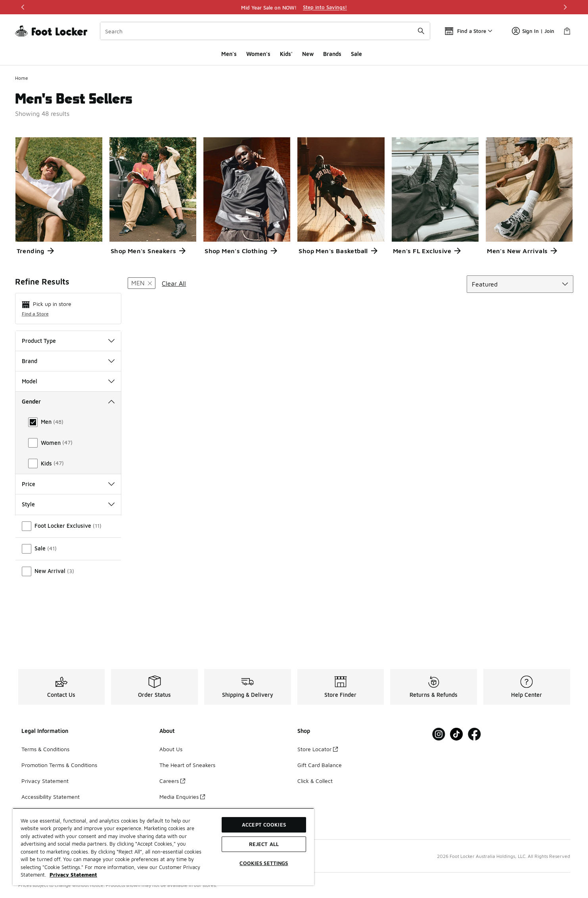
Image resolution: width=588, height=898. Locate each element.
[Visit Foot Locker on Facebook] (474, 734)
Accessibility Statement (51, 797)
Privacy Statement (45, 781)
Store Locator (318, 749)
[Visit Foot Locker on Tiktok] (457, 734)
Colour (68, 524)
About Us (171, 749)
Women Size (68, 504)
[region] (294, 7)
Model (68, 381)
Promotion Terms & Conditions (59, 765)
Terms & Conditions (45, 749)
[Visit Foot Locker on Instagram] (439, 734)
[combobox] (265, 31)
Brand (68, 361)
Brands (332, 54)
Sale (356, 54)
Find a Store (35, 314)
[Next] (565, 7)
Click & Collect (315, 781)
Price (68, 545)
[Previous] (23, 7)
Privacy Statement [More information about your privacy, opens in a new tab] (73, 875)
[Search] (265, 31)
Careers (172, 781)
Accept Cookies (264, 825)
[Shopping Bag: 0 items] (567, 31)
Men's (229, 54)
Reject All (264, 844)
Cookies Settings (264, 863)
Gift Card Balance (320, 765)
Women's (258, 54)
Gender (68, 401)
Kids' (286, 54)
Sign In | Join (533, 31)
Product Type (68, 341)
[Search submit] (421, 31)
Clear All (174, 283)
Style (68, 565)
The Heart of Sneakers (187, 765)
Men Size (68, 484)
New (308, 54)
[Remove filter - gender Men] (142, 283)
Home (22, 78)
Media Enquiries (182, 797)
